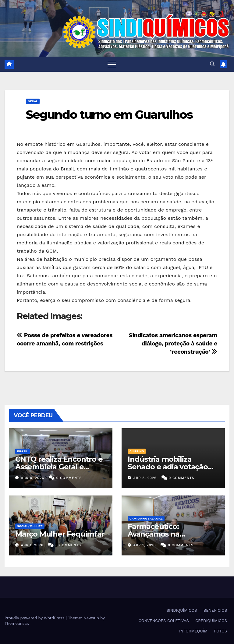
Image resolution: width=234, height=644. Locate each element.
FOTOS (220, 631)
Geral (33, 101)
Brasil (23, 451)
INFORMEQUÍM (193, 631)
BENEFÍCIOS (215, 610)
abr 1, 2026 (32, 545)
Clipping (137, 451)
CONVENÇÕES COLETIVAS (164, 621)
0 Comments (69, 478)
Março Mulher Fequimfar (60, 534)
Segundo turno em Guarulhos (109, 115)
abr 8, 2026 (33, 478)
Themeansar (16, 623)
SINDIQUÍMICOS (182, 610)
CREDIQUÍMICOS (211, 621)
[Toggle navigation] (112, 64)
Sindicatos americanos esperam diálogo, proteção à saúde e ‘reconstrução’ (173, 343)
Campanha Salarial (146, 518)
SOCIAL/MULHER (30, 526)
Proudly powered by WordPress (35, 618)
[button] (212, 64)
